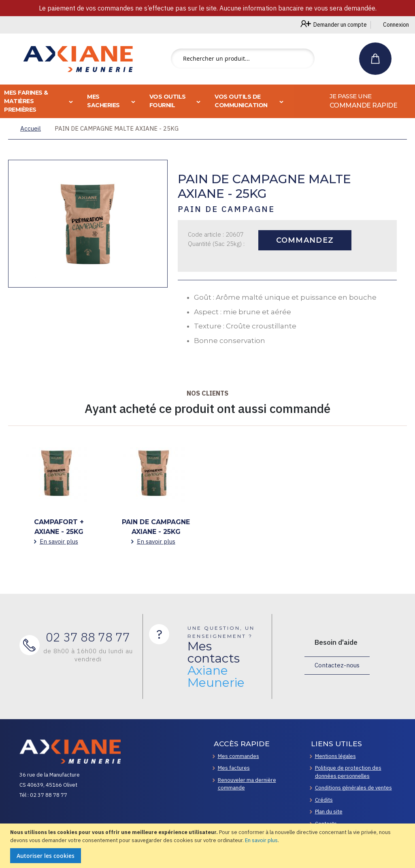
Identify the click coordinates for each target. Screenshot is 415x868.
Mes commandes (238, 756)
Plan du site (329, 812)
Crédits (324, 800)
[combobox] (243, 59)
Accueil (31, 128)
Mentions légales (335, 756)
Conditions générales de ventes (353, 788)
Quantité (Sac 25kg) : (216, 244)
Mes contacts (216, 665)
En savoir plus (261, 840)
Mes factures (234, 768)
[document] (209, 846)
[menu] (207, 101)
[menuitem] (354, 101)
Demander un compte (340, 25)
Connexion (396, 25)
